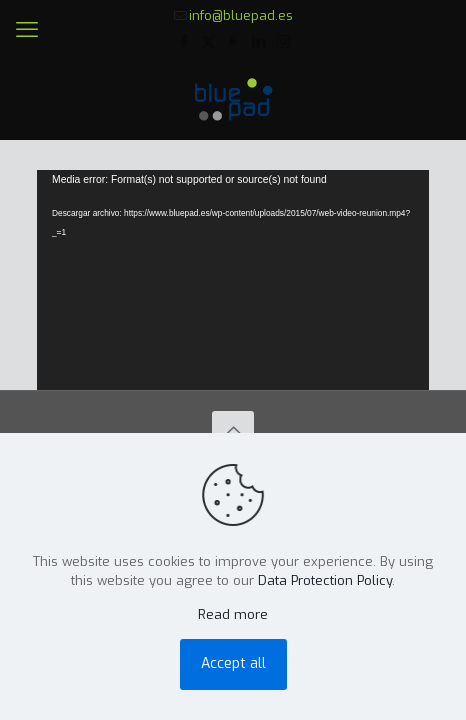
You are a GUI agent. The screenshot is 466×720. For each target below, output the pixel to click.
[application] (233, 280)
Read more (233, 614)
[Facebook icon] (183, 42)
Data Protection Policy (325, 580)
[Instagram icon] (283, 42)
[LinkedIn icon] (258, 42)
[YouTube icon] (233, 42)
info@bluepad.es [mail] (241, 15)
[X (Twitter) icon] (208, 42)
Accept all (233, 663)
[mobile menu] (27, 30)
